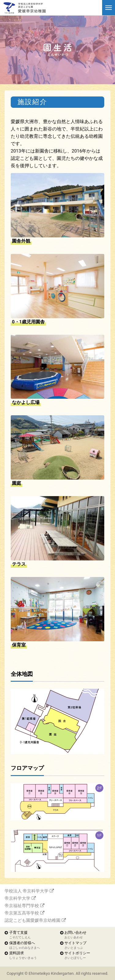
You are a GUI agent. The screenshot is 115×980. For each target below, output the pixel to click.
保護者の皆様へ (25, 946)
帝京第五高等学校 (22, 913)
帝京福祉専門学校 (22, 906)
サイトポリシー (77, 956)
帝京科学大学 (17, 898)
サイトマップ (75, 946)
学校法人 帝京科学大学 (27, 891)
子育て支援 (20, 935)
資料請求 (23, 956)
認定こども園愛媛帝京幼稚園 (33, 920)
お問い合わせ (75, 935)
